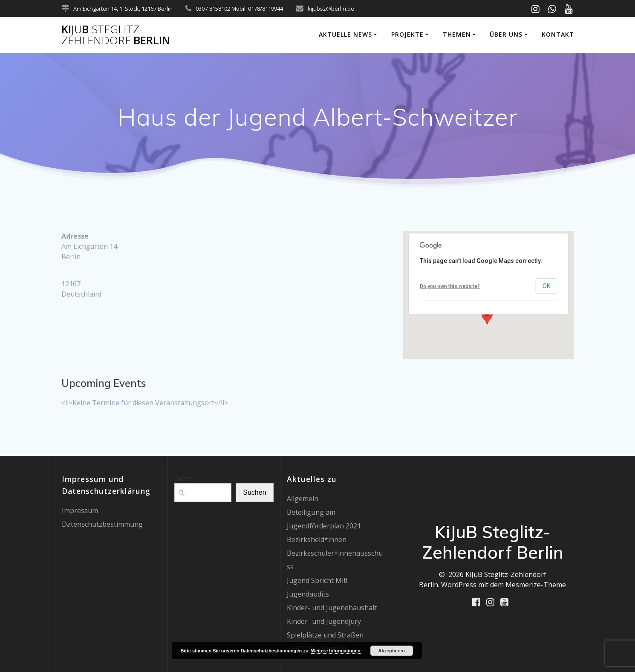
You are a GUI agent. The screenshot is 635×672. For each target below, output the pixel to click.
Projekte (407, 34)
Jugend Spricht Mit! (317, 580)
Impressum (80, 510)
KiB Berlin (116, 35)
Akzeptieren (392, 651)
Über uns (506, 34)
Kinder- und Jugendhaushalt (332, 608)
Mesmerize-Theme (536, 585)
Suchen (185, 478)
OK (547, 286)
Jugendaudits (308, 594)
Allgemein (303, 499)
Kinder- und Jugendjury (324, 621)
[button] (487, 317)
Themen (457, 34)
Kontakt (558, 34)
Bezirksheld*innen (317, 539)
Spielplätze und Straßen (325, 635)
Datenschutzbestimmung (102, 524)
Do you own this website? (450, 286)
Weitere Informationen (336, 651)
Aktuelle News (345, 34)
